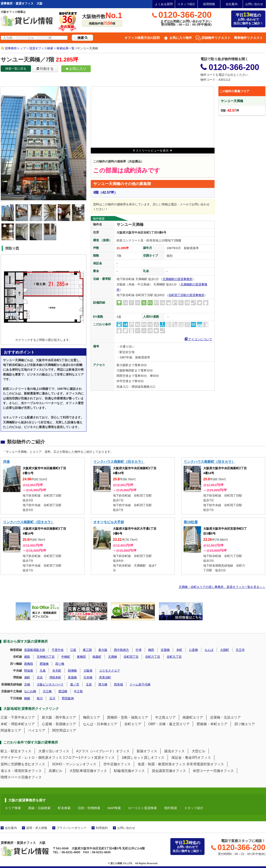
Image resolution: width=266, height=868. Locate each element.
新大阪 (103, 650)
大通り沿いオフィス (54, 751)
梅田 (151, 650)
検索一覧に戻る (16, 69)
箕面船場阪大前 (35, 650)
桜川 (40, 698)
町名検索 (64, 808)
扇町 (27, 677)
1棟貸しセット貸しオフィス (143, 758)
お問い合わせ (254, 4)
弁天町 (57, 671)
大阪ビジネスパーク (50, 684)
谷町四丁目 (131, 657)
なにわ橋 (30, 691)
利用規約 (102, 828)
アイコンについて (199, 339)
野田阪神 (68, 698)
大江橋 (47, 691)
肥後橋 (44, 664)
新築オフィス (147, 751)
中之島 (78, 691)
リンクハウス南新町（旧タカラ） (119, 462)
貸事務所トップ (15, 48)
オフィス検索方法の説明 (142, 38)
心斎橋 (193, 650)
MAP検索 (114, 808)
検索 (82, 38)
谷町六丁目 (153, 657)
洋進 (6, 462)
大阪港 (88, 671)
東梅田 (81, 657)
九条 (43, 671)
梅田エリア (92, 717)
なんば (209, 650)
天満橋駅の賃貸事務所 (177, 279)
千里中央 (58, 650)
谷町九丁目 (174, 657)
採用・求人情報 (37, 828)
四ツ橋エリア (245, 724)
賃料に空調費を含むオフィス (23, 764)
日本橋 (88, 677)
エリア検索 (13, 808)
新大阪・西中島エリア (59, 717)
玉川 (52, 698)
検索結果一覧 (66, 48)
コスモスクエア (110, 671)
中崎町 (66, 657)
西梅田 (29, 664)
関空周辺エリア (64, 730)
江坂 (73, 650)
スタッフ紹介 (186, 4)
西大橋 (103, 684)
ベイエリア (37, 730)
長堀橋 (72, 677)
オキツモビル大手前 (109, 522)
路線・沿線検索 (39, 808)
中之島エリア (165, 717)
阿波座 (29, 671)
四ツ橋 (60, 664)
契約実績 (171, 808)
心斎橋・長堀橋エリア (59, 724)
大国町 (225, 650)
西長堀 (118, 684)
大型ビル (199, 751)
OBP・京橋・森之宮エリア (169, 724)
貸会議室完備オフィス (169, 771)
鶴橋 (27, 698)
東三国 (87, 650)
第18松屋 (191, 522)
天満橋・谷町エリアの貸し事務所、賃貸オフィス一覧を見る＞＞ (222, 587)
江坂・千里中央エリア (18, 717)
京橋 (27, 684)
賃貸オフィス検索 (41, 48)
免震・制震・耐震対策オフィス (162, 764)
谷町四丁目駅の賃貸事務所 (186, 295)
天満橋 (113, 657)
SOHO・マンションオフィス (74, 764)
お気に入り (76, 69)
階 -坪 (230, 110)
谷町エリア (133, 724)
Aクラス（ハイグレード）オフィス (103, 751)
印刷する (45, 69)
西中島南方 (121, 650)
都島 (27, 657)
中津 (139, 650)
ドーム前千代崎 (140, 684)
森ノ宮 (75, 684)
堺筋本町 (55, 677)
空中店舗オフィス (117, 764)
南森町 (97, 657)
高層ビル (56, 771)
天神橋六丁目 (46, 657)
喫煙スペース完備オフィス (21, 777)
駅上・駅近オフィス (16, 751)
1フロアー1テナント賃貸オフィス (89, 758)
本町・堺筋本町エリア (18, 724)
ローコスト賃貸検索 (142, 808)
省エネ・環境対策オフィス (21, 771)
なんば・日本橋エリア (100, 724)
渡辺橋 (63, 691)
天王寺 (240, 650)
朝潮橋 (72, 671)
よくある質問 (164, 4)
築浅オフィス (174, 751)
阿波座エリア (11, 730)
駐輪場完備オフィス (129, 771)
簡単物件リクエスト (248, 38)
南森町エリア (193, 717)
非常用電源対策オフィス (205, 764)
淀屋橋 (165, 650)
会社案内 (232, 4)
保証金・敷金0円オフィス (191, 758)
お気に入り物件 (181, 38)
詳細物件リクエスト (216, 38)
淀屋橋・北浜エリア (225, 717)
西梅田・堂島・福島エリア (128, 717)
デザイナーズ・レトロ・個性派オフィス (31, 758)
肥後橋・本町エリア (212, 724)
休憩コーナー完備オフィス (213, 771)
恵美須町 (105, 677)
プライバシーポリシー (72, 828)
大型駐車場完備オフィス (88, 771)
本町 (179, 650)
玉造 (89, 684)
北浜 (40, 677)
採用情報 (209, 4)
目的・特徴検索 (89, 808)
